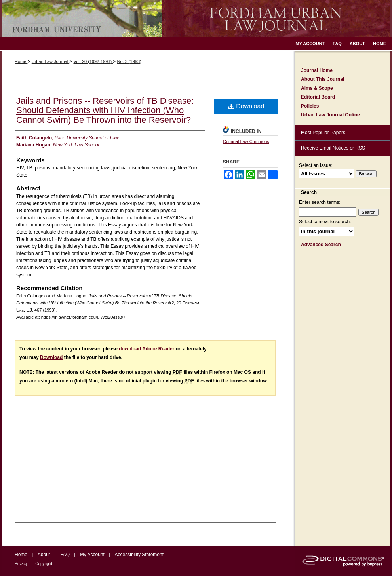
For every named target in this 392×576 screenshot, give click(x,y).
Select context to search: (325, 222)
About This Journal (323, 79)
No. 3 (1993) (129, 61)
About (44, 555)
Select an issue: (316, 165)
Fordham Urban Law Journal (196, 18)
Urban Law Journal (50, 61)
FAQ (65, 555)
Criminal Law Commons (246, 141)
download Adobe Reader (147, 349)
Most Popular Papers (323, 133)
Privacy (21, 564)
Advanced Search (321, 245)
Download (246, 106)
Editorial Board (318, 97)
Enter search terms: (320, 202)
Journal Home (317, 70)
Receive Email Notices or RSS (333, 148)
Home (21, 61)
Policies (310, 106)
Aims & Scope (317, 88)
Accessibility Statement (139, 555)
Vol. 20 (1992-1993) (93, 61)
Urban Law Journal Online (330, 115)
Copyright (44, 564)
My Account (92, 555)
